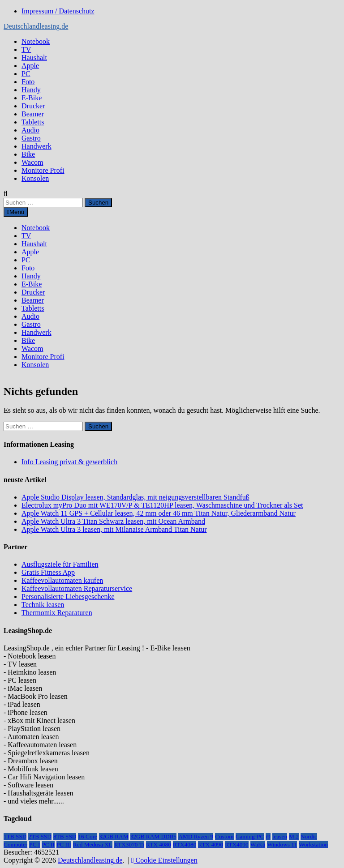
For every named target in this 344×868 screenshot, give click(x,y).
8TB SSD (65, 836)
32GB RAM (114, 836)
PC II (48, 844)
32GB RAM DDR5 (154, 836)
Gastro (31, 138)
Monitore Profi (43, 170)
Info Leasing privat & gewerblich (69, 462)
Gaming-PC (250, 836)
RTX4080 (185, 844)
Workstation (313, 844)
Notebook (36, 41)
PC (26, 74)
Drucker (33, 106)
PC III (64, 844)
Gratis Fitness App (48, 572)
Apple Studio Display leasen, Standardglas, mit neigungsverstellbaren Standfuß (135, 497)
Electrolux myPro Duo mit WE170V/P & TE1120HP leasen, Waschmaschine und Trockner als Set (162, 505)
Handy (31, 90)
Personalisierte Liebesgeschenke (68, 596)
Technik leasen (43, 605)
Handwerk (37, 146)
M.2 (294, 836)
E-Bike (32, 98)
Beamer (33, 114)
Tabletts (33, 122)
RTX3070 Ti (129, 844)
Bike (28, 154)
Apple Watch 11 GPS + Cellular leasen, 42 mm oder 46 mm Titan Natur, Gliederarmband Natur (159, 513)
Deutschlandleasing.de (36, 26)
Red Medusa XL (93, 844)
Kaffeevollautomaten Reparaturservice (77, 588)
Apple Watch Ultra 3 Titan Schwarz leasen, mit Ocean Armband (113, 521)
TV (26, 49)
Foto (28, 82)
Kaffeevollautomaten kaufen (62, 580)
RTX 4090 (211, 844)
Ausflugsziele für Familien (60, 564)
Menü (16, 212)
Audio (30, 130)
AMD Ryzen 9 (196, 836)
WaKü (258, 844)
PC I (34, 844)
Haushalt (34, 58)
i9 (268, 836)
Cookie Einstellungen (164, 860)
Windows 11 (282, 844)
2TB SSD (40, 836)
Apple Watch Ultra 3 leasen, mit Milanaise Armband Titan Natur (114, 529)
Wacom (32, 162)
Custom (224, 836)
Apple (30, 66)
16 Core (88, 836)
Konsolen (35, 178)
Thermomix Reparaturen (57, 613)
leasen (280, 836)
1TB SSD (15, 836)
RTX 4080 (159, 844)
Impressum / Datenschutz (58, 11)
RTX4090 (237, 844)
